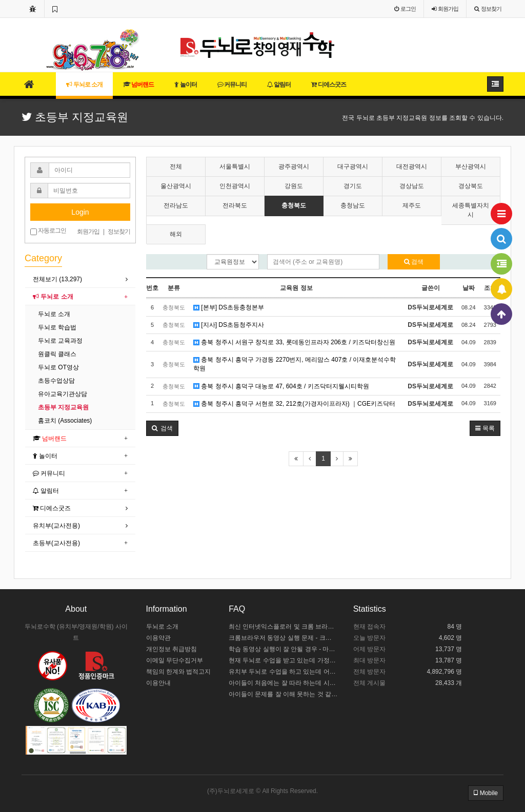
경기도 (353, 186)
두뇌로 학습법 (57, 327)
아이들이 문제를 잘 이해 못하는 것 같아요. (283, 694)
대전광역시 (412, 166)
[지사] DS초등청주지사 (229, 325)
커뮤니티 (232, 85)
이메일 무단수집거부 (175, 660)
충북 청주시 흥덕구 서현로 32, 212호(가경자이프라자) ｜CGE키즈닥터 (294, 404)
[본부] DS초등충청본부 (229, 307)
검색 (414, 262)
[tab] (80, 279)
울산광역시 (176, 186)
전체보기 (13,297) (57, 279)
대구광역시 (353, 166)
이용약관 (158, 638)
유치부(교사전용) (56, 526)
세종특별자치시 (471, 210)
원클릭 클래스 (57, 354)
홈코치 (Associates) (65, 421)
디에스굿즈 (328, 85)
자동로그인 (48, 231)
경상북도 (471, 186)
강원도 (294, 186)
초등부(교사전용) (56, 543)
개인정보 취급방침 (171, 649)
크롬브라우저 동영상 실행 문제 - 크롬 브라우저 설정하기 (283, 638)
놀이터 (185, 85)
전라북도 (235, 205)
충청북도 (294, 205)
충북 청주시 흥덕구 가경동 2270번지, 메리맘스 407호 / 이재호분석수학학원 (295, 364)
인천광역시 (235, 186)
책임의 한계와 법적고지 (179, 672)
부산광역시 (471, 166)
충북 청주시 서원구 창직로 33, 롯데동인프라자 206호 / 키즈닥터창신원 (294, 342)
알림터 (279, 85)
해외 (176, 234)
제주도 (412, 205)
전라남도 (176, 205)
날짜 (469, 288)
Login (80, 212)
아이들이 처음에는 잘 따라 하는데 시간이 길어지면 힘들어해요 (283, 683)
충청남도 (353, 205)
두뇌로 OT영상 (58, 367)
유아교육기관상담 (63, 394)
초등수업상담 (56, 381)
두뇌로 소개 (84, 85)
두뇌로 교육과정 (60, 341)
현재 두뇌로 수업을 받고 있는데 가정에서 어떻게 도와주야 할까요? (283, 660)
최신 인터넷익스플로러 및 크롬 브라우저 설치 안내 (283, 627)
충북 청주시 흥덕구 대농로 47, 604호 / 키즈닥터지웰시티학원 (281, 386)
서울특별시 (235, 166)
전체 (176, 166)
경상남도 (412, 186)
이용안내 (158, 683)
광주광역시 (294, 166)
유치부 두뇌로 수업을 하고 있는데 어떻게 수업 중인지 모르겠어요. (283, 672)
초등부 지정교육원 (63, 407)
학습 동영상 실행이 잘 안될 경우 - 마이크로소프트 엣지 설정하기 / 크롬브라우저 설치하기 (283, 649)
